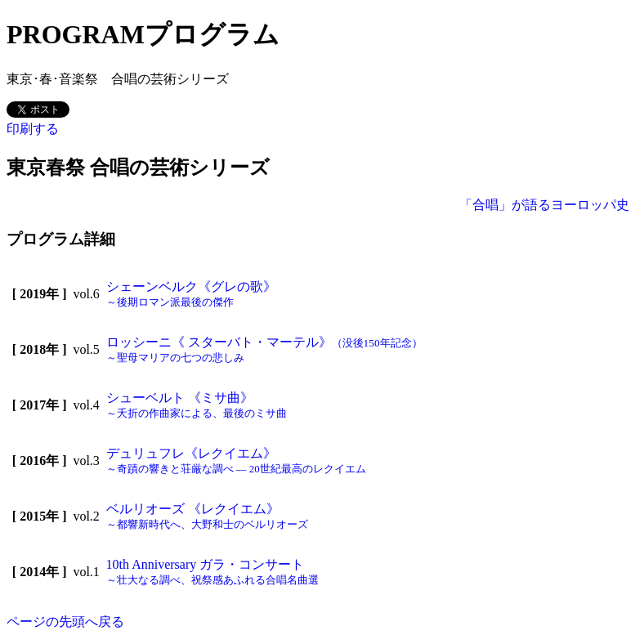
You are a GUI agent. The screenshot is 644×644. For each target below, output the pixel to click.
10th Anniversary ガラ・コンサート (212, 572)
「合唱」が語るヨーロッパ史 (544, 205)
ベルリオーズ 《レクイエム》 (207, 516)
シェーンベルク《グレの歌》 (191, 294)
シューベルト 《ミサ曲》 (197, 405)
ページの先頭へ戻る (65, 622)
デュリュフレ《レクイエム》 (236, 461)
